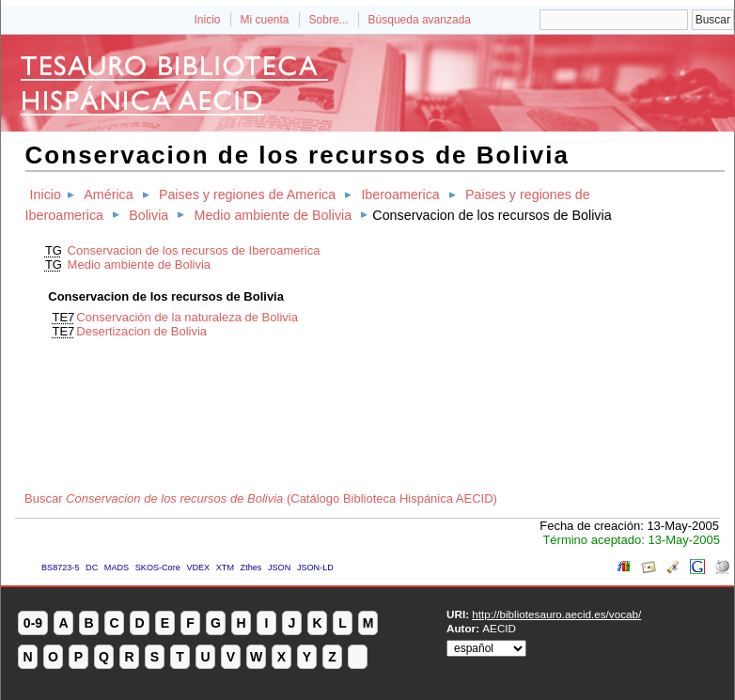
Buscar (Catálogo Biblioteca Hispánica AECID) (261, 498)
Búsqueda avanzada (420, 20)
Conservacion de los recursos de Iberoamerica (194, 250)
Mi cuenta (265, 20)
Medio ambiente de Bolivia (273, 215)
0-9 (33, 623)
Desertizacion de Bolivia (141, 331)
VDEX (198, 568)
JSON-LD (315, 568)
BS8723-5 (60, 568)
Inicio (207, 20)
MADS (117, 568)
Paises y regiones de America (247, 194)
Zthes (251, 568)
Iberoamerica (400, 194)
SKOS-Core (158, 568)
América (108, 194)
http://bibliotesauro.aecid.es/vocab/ (556, 614)
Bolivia (149, 215)
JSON (279, 568)
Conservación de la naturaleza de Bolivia (187, 317)
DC (92, 568)
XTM (225, 568)
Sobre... (329, 20)
